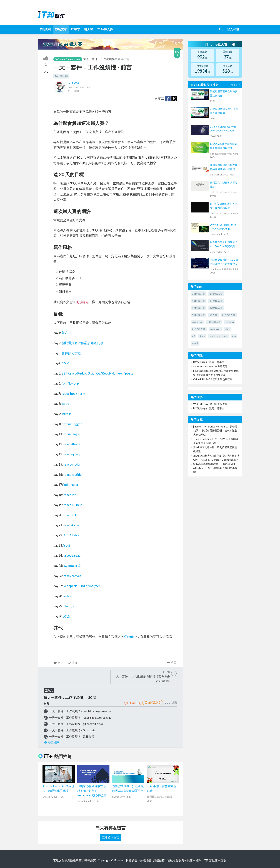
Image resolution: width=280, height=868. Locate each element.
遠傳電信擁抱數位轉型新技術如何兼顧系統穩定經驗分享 (224, 167)
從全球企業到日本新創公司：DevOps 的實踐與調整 (224, 244)
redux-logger (73, 424)
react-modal (72, 464)
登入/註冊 (233, 29)
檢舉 (171, 663)
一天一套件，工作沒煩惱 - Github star (73, 730)
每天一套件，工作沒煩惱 (99, 59)
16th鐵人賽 (216, 294)
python (230, 322)
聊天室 (89, 29)
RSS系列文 (133, 703)
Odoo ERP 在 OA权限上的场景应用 (213, 379)
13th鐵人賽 (199, 301)
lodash (68, 596)
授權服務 (145, 860)
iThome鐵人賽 (220, 44)
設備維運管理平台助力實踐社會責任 (224, 93)
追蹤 (72, 663)
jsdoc (65, 404)
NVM (65, 363)
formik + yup (70, 383)
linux (202, 336)
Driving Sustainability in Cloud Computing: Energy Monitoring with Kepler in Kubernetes (223, 227)
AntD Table (71, 535)
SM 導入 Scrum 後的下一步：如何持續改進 (224, 206)
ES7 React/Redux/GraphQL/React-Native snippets (97, 373)
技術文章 (61, 29)
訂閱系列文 (153, 703)
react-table (71, 525)
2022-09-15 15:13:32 (80, 87)
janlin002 (73, 83)
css (234, 336)
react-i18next (73, 505)
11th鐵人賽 (199, 315)
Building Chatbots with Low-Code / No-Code (223, 129)
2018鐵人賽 (214, 322)
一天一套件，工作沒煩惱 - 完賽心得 (72, 736)
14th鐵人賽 (61, 76)
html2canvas (72, 576)
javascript (197, 322)
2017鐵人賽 (199, 329)
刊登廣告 (131, 860)
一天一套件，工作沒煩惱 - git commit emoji (76, 724)
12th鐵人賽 (216, 308)
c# (193, 336)
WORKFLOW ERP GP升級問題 (210, 366)
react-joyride (72, 475)
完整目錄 (51, 742)
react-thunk (72, 444)
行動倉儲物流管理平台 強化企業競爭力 (224, 111)
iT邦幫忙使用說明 (215, 860)
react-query (72, 454)
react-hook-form (73, 393)
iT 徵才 (76, 29)
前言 (65, 333)
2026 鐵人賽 (105, 29)
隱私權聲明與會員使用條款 (184, 860)
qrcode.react (72, 555)
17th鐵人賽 (199, 308)
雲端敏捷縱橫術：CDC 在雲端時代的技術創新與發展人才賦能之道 (224, 262)
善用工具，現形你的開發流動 (224, 184)
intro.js (66, 414)
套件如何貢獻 (71, 353)
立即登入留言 (111, 837)
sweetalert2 (72, 566)
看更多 (236, 85)
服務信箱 (159, 860)
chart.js (69, 606)
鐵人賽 (214, 315)
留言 (58, 663)
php (227, 329)
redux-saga (71, 434)
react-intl (70, 495)
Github (129, 637)
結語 (67, 616)
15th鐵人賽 (199, 294)
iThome (119, 860)
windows (215, 329)
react (195, 343)
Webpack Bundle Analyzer (82, 586)
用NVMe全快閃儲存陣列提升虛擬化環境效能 (224, 146)
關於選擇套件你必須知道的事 (82, 343)
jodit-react (71, 485)
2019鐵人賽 (229, 315)
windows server (218, 336)
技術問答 (45, 29)
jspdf (67, 545)
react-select (72, 515)
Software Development (68, 59)
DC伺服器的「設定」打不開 (209, 362)
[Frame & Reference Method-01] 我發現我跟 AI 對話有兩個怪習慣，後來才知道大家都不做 (215, 431)
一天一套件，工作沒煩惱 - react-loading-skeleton (80, 711)
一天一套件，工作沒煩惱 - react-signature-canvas (80, 717)
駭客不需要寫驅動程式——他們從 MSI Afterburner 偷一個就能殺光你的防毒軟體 (215, 468)
